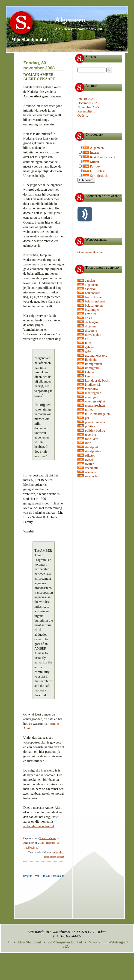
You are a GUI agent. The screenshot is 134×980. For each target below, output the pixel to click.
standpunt (92, 447)
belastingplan (94, 305)
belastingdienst (95, 301)
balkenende (93, 293)
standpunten (93, 451)
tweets (89, 460)
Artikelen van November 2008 (79, 29)
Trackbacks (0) (31, 848)
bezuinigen (92, 310)
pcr (87, 418)
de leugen (92, 322)
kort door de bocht (97, 380)
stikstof (90, 455)
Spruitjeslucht (99, 176)
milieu (89, 410)
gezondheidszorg (96, 355)
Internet (95, 152)
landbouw (92, 389)
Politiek (95, 166)
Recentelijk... (86, 111)
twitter (89, 464)
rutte (88, 443)
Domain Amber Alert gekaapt (39, 77)
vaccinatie (92, 468)
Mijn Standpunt (30, 942)
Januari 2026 (86, 99)
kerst (88, 376)
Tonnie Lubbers (48, 838)
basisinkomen (94, 297)
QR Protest (98, 171)
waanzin (91, 472)
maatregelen (93, 393)
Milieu (95, 162)
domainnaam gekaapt (54, 857)
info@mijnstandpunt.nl (65, 942)
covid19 (90, 314)
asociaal (90, 289)
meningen (92, 397)
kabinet (90, 372)
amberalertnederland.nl (39, 826)
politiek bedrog (95, 430)
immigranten (94, 364)
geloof (89, 351)
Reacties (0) (52, 843)
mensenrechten (95, 405)
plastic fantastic (95, 422)
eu (87, 339)
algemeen (91, 285)
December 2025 (88, 103)
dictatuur (91, 326)
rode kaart (92, 439)
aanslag (90, 280)
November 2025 (88, 107)
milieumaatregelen (97, 414)
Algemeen (70, 20)
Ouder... (83, 115)
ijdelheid (91, 360)
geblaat (90, 347)
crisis (89, 318)
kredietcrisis (93, 385)
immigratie (92, 368)
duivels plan (93, 335)
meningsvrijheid (96, 401)
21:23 (41, 843)
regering (91, 435)
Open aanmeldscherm (92, 252)
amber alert (58, 852)
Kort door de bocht (103, 157)
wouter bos (92, 476)
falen (88, 343)
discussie (91, 330)
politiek (90, 426)
